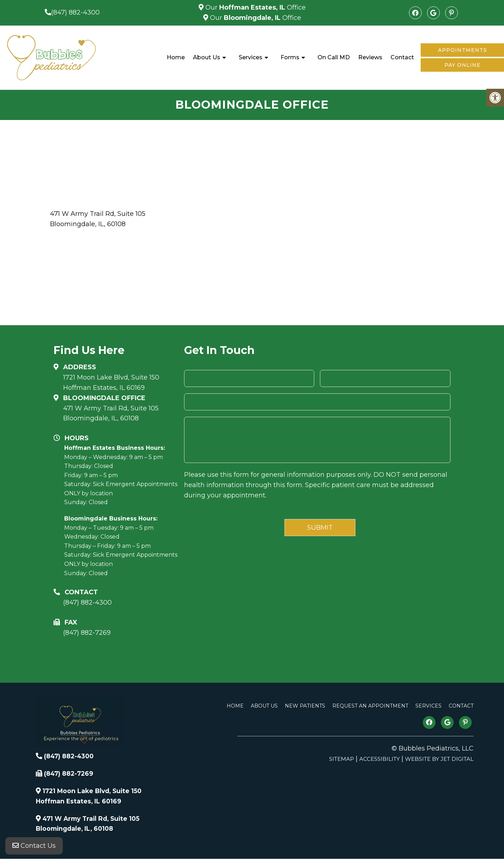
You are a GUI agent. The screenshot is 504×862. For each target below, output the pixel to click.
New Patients (305, 706)
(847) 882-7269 (87, 633)
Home (176, 57)
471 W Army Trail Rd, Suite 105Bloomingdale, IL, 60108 (111, 413)
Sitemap (342, 759)
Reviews (370, 57)
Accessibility (380, 759)
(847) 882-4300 (75, 12)
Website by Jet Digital (439, 759)
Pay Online (463, 65)
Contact (402, 57)
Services (251, 57)
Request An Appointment (370, 706)
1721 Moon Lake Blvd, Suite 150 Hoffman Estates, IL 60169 (111, 383)
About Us (207, 57)
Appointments (463, 50)
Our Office (255, 7)
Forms (290, 57)
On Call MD (334, 57)
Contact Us (34, 848)
